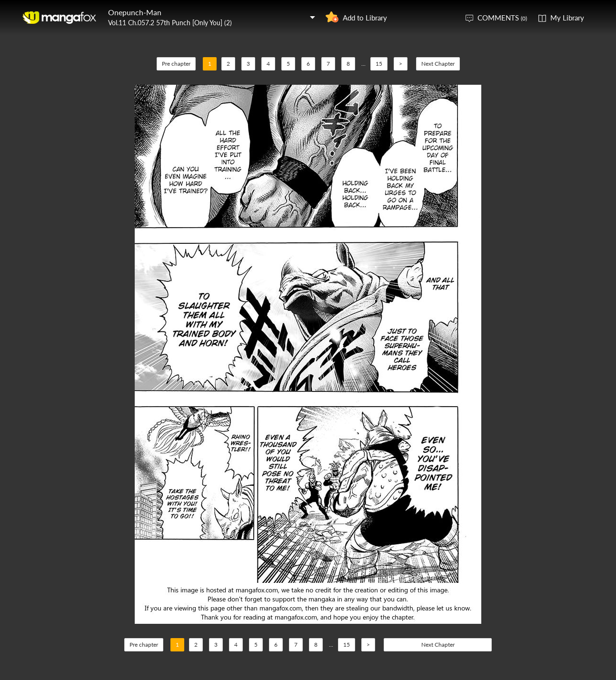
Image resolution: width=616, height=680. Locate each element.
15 (379, 64)
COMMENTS (502, 18)
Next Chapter (438, 64)
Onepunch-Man (135, 12)
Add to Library (365, 18)
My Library (567, 18)
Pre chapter (176, 64)
